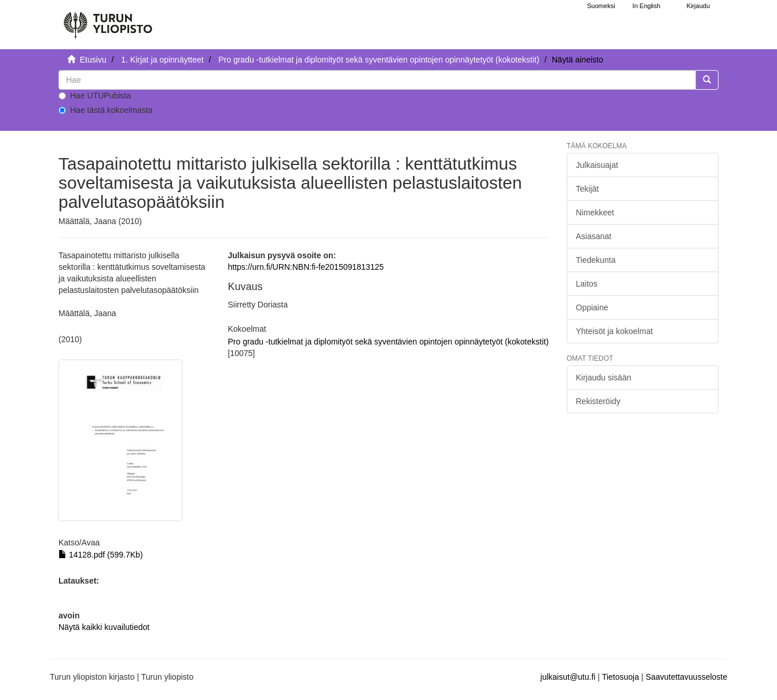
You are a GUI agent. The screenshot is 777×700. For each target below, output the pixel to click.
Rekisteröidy (598, 401)
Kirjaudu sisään (604, 378)
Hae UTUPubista (95, 96)
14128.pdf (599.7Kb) (101, 555)
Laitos (587, 284)
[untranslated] (377, 80)
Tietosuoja (621, 677)
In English (646, 6)
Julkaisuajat (597, 165)
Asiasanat (594, 236)
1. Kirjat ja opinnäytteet (162, 60)
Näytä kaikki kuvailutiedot (104, 627)
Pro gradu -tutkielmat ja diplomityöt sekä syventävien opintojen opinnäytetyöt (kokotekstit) (379, 60)
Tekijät (588, 189)
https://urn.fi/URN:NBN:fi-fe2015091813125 (305, 267)
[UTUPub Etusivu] (108, 20)
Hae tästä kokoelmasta (105, 110)
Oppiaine (592, 307)
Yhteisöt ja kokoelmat (615, 331)
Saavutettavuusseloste (686, 677)
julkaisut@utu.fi (568, 677)
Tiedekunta (596, 260)
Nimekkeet (595, 212)
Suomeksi (601, 6)
